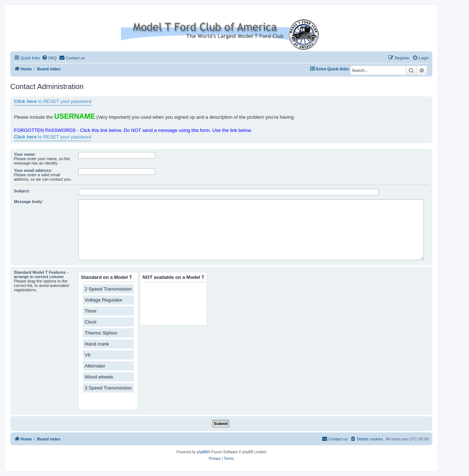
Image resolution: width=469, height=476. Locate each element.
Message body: (28, 202)
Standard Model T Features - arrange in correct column (41, 274)
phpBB (202, 452)
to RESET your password (53, 101)
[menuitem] (49, 58)
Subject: (22, 191)
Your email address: (33, 170)
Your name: (25, 154)
